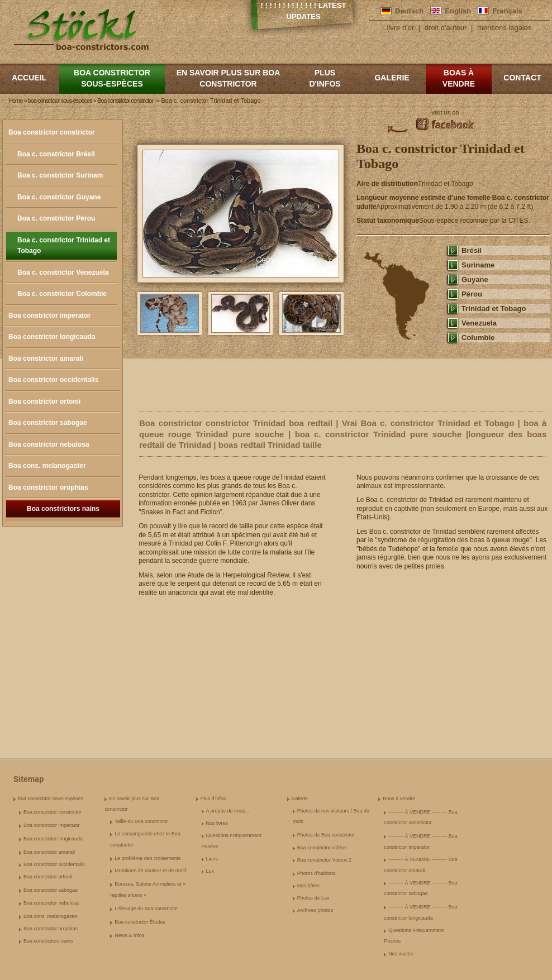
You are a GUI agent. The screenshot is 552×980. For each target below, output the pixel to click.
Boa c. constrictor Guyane (59, 197)
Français (507, 11)
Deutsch (409, 11)
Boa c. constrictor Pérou (56, 218)
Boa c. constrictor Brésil (56, 154)
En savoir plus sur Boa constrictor (229, 78)
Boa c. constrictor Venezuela (63, 273)
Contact (522, 78)
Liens (212, 859)
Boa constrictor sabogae (48, 423)
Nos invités (401, 954)
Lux (210, 871)
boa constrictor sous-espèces (112, 78)
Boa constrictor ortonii (44, 401)
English (458, 11)
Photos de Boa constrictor (326, 835)
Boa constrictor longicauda (52, 337)
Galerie (392, 78)
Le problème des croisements (147, 858)
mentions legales (505, 28)
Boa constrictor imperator (49, 315)
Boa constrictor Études (140, 922)
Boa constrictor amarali (46, 358)
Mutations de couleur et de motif (150, 871)
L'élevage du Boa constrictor (146, 909)
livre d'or (401, 28)
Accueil (29, 78)
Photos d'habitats (317, 873)
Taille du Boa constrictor (141, 821)
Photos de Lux (313, 898)
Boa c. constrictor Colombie (62, 294)
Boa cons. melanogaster (47, 466)
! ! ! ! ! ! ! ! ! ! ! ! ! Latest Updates (304, 11)
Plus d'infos (325, 78)
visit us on (446, 112)
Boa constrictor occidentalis (53, 380)
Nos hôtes (309, 886)
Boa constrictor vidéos (322, 848)
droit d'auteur (446, 28)
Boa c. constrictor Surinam (60, 175)
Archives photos (315, 910)
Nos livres (217, 823)
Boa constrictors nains (63, 509)
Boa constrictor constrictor (52, 132)
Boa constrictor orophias (48, 487)
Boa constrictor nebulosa (49, 444)
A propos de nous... (228, 811)
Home (15, 101)
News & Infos (129, 935)
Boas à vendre (459, 78)
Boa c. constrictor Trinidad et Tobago (64, 246)
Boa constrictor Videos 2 (324, 860)
